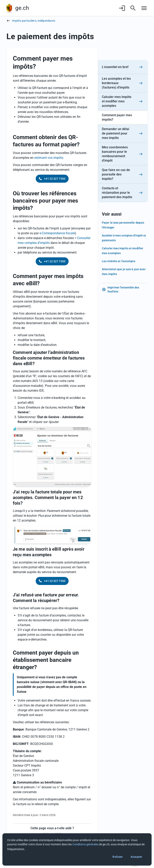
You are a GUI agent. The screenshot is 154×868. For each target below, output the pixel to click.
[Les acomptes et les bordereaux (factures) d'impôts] (123, 83)
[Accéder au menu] (144, 8)
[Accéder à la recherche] (133, 8)
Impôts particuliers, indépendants (34, 21)
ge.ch (22, 8)
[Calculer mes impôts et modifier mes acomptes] (123, 101)
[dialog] (77, 849)
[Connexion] (122, 8)
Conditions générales (85, 844)
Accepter (136, 857)
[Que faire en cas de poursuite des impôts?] (123, 175)
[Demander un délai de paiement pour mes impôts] (123, 134)
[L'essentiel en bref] (123, 67)
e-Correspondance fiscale (57, 233)
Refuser (118, 857)
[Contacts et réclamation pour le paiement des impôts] (123, 193)
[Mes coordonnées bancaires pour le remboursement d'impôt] (123, 154)
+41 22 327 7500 (52, 179)
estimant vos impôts (49, 158)
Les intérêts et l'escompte (119, 261)
